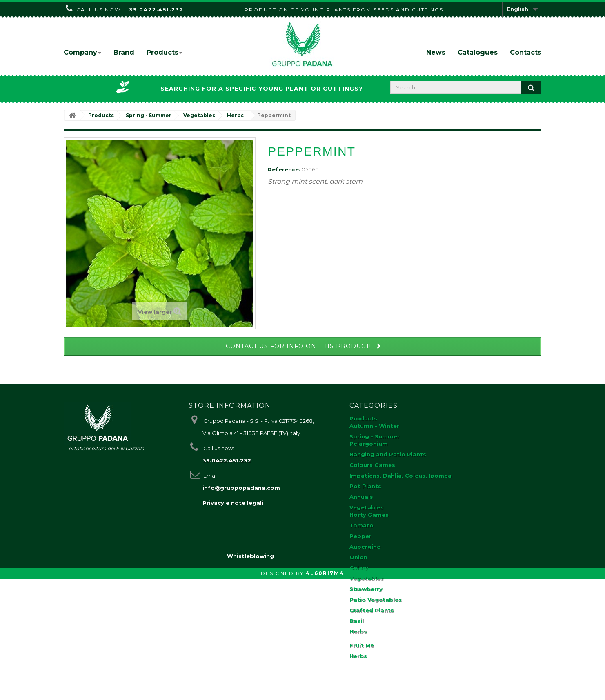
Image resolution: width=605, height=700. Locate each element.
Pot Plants (365, 486)
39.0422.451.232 (156, 10)
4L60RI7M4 (325, 694)
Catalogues (478, 52)
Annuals (361, 497)
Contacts (526, 52)
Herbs (358, 631)
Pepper (360, 536)
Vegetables (367, 507)
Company (82, 52)
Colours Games (372, 465)
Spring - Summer (375, 436)
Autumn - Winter (374, 426)
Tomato (361, 525)
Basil (357, 621)
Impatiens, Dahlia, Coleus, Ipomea (400, 476)
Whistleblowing (250, 677)
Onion (358, 557)
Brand (124, 52)
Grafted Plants (372, 610)
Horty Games (369, 515)
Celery (359, 568)
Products (165, 52)
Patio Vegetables (376, 600)
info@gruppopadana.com (241, 488)
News (436, 52)
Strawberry (366, 589)
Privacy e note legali (233, 503)
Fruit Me (362, 645)
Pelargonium (369, 444)
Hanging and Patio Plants (388, 454)
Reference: (284, 169)
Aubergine (365, 547)
